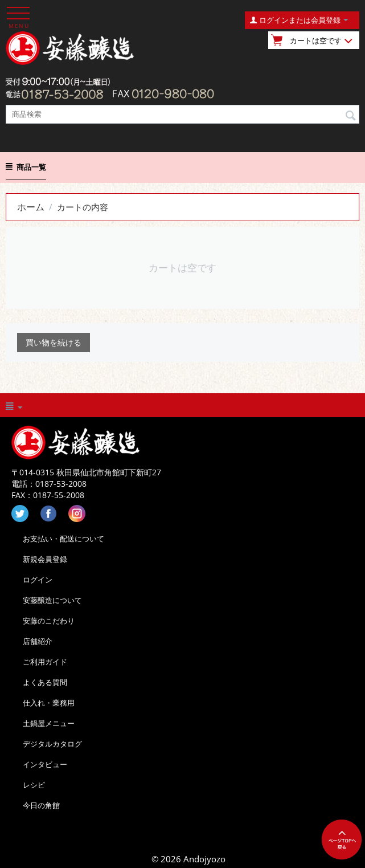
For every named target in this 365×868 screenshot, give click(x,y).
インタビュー (45, 764)
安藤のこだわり (49, 621)
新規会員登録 (45, 559)
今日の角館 (41, 805)
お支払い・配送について (63, 539)
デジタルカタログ (52, 744)
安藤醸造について (52, 600)
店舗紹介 (38, 641)
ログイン (38, 580)
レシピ (34, 785)
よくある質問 (45, 682)
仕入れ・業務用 (49, 703)
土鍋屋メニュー (49, 723)
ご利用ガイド (45, 662)
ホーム (31, 207)
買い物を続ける (54, 342)
